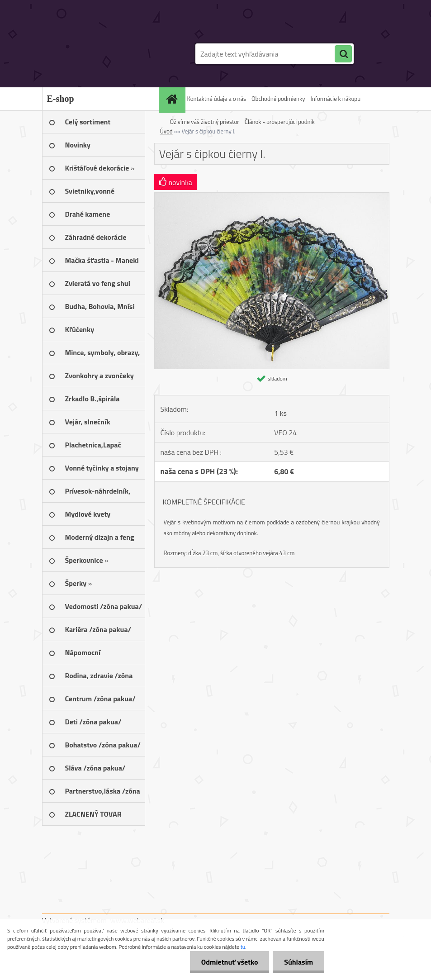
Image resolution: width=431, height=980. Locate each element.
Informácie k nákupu (336, 99)
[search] (343, 54)
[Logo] (104, 54)
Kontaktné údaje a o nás (217, 99)
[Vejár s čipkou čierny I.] (272, 196)
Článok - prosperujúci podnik (280, 122)
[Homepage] (173, 99)
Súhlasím (298, 962)
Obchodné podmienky (278, 99)
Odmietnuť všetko (229, 962)
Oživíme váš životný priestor (205, 122)
